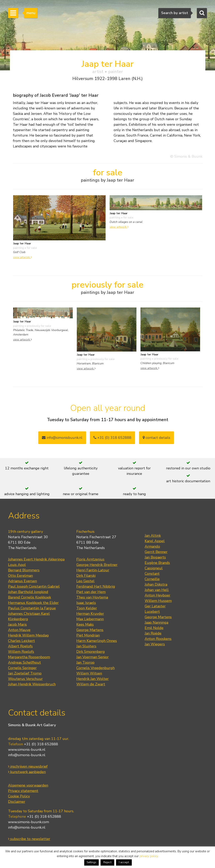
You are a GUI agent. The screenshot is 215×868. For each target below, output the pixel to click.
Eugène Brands (157, 563)
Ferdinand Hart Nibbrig (96, 586)
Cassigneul (154, 568)
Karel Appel (155, 541)
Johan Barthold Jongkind (28, 592)
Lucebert (152, 612)
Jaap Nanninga (156, 622)
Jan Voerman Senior (92, 657)
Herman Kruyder (90, 614)
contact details (156, 438)
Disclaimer (17, 802)
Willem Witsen (89, 673)
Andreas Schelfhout (24, 662)
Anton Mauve (19, 630)
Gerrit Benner (156, 552)
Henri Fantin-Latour (93, 570)
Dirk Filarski (86, 576)
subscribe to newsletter (29, 839)
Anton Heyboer (157, 595)
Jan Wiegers (155, 644)
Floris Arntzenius (90, 559)
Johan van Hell (157, 590)
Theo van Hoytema (92, 597)
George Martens (90, 630)
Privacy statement (23, 791)
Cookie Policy (19, 796)
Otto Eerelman (20, 576)
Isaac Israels (86, 603)
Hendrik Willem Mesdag (28, 635)
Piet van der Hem (91, 592)
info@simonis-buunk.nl (27, 755)
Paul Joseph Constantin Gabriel (34, 586)
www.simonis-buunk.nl (27, 750)
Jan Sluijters (86, 646)
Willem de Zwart (91, 684)
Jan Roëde (153, 633)
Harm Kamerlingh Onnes (97, 641)
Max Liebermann (90, 619)
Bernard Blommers (24, 570)
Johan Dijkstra (156, 584)
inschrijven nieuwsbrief (28, 766)
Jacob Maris (17, 624)
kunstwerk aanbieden (27, 772)
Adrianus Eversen (22, 581)
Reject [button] (107, 862)
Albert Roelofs (20, 646)
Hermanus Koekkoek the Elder (33, 603)
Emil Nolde (154, 628)
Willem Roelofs (21, 652)
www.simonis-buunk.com (29, 822)
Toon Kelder (87, 608)
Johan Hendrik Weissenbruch (32, 684)
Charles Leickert (21, 641)
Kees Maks (85, 624)
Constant (152, 574)
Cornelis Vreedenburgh (96, 668)
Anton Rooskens (158, 639)
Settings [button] (91, 862)
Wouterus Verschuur (25, 679)
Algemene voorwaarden (28, 785)
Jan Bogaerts (155, 557)
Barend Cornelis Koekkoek (30, 597)
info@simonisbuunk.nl (62, 438)
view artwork (22, 257)
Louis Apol (17, 565)
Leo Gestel (85, 581)
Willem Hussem (158, 601)
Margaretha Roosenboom (29, 657)
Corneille (152, 579)
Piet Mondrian (88, 635)
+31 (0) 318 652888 (112, 438)
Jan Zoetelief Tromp (25, 673)
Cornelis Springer (22, 668)
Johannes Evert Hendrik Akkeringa (36, 559)
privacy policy (149, 856)
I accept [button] (124, 862)
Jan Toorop (85, 662)
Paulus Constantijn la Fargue (32, 608)
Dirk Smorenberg (91, 652)
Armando (152, 546)
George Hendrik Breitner (97, 565)
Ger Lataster (155, 606)
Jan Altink (153, 536)
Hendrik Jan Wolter (92, 679)
